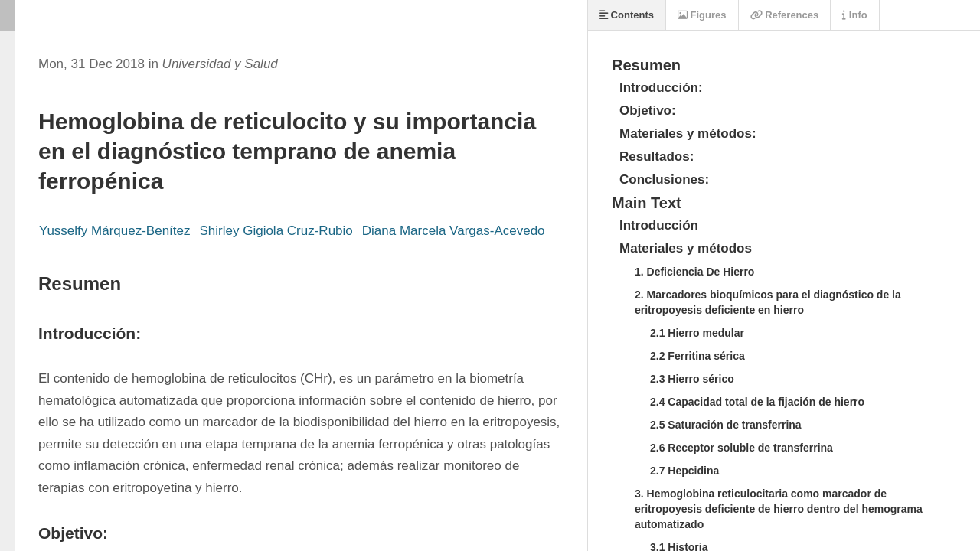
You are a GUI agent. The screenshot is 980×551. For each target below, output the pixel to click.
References (785, 15)
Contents (627, 15)
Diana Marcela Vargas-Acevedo (454, 231)
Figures (702, 15)
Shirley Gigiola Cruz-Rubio (276, 231)
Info (854, 15)
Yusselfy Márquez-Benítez (114, 231)
